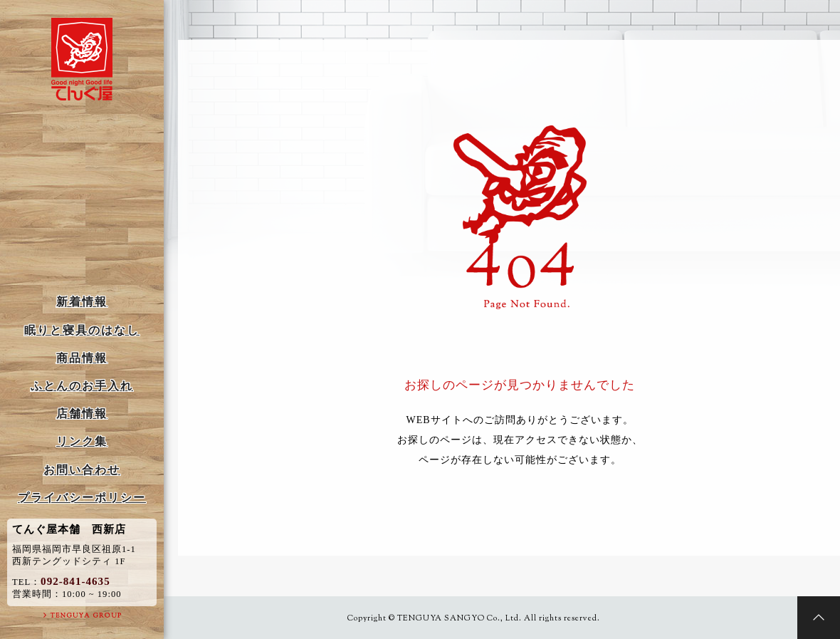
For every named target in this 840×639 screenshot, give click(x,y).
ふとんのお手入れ (82, 386)
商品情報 (82, 358)
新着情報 (82, 302)
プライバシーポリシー (82, 498)
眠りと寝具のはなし (82, 330)
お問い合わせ (82, 470)
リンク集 (82, 441)
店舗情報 (82, 414)
